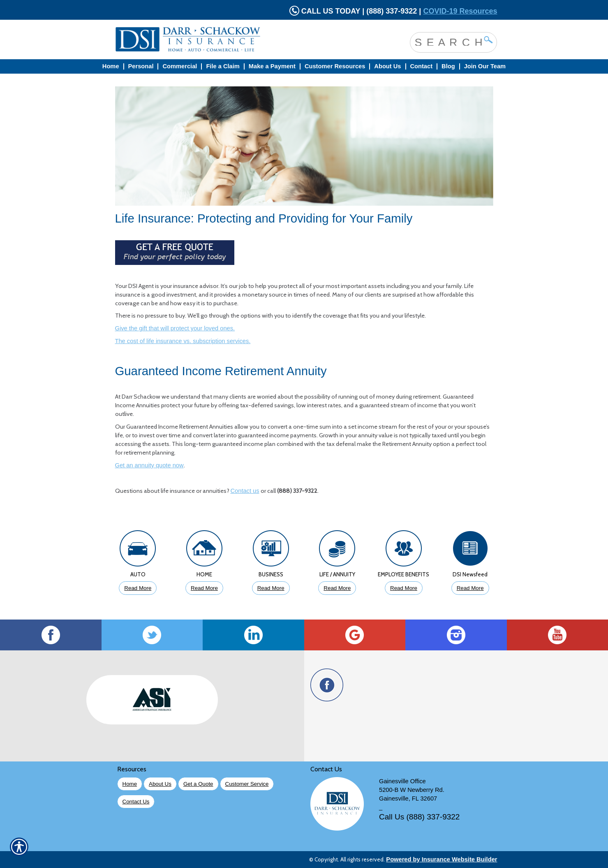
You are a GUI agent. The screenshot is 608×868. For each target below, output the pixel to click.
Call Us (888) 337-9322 (419, 817)
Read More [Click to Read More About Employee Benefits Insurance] (404, 588)
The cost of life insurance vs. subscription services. (183, 341)
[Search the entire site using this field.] (447, 42)
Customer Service (247, 784)
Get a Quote (198, 784)
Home (130, 784)
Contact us (245, 491)
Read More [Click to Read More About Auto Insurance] (138, 588)
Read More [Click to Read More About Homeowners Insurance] (204, 588)
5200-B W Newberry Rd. (412, 790)
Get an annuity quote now (149, 465)
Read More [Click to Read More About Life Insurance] (337, 588)
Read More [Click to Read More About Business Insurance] (271, 588)
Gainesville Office (402, 781)
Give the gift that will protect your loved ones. (175, 328)
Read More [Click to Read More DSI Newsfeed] (470, 588)
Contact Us (136, 802)
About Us (160, 784)
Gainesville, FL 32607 (408, 798)
